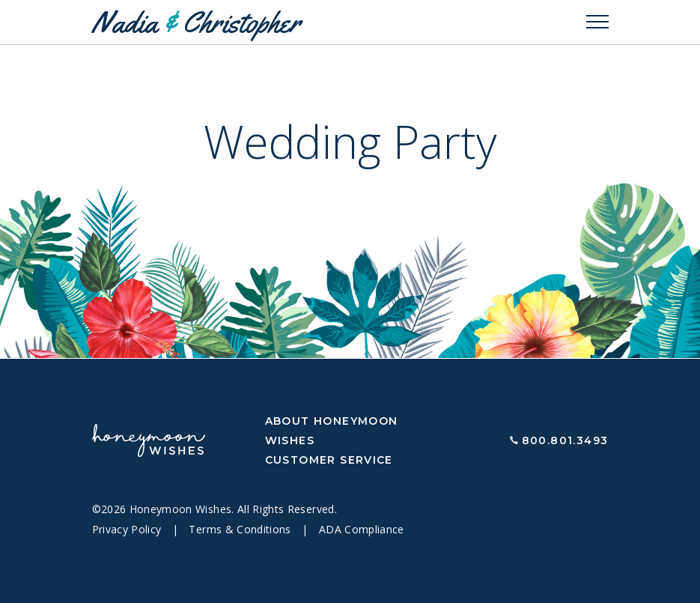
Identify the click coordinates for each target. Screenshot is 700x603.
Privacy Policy (128, 529)
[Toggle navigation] (597, 22)
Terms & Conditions (241, 529)
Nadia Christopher (196, 22)
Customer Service (329, 460)
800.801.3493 (565, 440)
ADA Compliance (362, 529)
